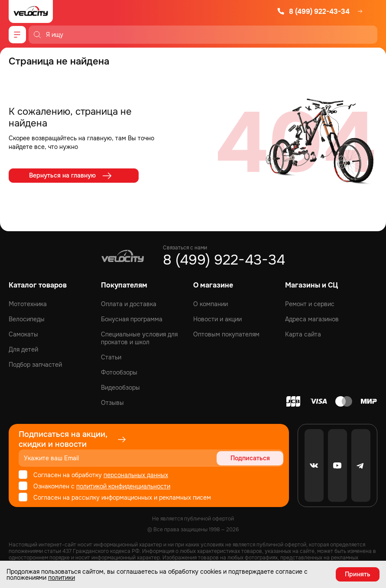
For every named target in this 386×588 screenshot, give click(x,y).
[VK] (314, 465)
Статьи (111, 357)
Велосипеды (27, 319)
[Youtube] (337, 465)
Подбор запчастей (35, 365)
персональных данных (136, 475)
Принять (358, 574)
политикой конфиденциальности (123, 486)
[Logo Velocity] (31, 11)
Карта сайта (303, 334)
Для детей (23, 349)
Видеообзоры (120, 388)
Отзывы (112, 403)
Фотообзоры (119, 372)
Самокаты (23, 334)
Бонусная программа (132, 319)
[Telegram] (361, 465)
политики (62, 578)
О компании (211, 304)
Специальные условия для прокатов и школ (139, 338)
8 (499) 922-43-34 (313, 11)
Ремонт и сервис (310, 304)
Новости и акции (217, 319)
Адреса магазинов (312, 319)
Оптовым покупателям (226, 334)
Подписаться (250, 458)
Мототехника (28, 304)
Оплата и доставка (129, 304)
